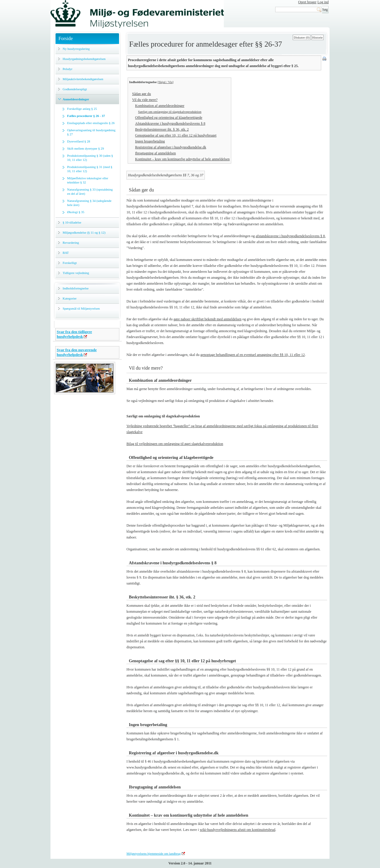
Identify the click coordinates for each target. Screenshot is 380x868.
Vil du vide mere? (145, 100)
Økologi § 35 (76, 212)
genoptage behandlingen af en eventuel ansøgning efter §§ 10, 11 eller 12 (252, 355)
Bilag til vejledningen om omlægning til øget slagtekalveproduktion (175, 444)
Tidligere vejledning (76, 273)
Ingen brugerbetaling (150, 141)
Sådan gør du (141, 94)
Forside (66, 38)
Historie (318, 37)
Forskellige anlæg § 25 (82, 109)
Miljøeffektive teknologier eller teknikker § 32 (88, 180)
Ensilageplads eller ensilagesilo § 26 (91, 123)
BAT (66, 253)
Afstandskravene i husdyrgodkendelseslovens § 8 (170, 123)
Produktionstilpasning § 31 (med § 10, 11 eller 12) (90, 169)
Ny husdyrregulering (76, 49)
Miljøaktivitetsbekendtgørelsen (83, 79)
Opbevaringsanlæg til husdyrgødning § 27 (91, 132)
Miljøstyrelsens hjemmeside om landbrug (154, 853)
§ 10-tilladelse (72, 222)
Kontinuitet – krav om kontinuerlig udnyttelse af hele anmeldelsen (182, 159)
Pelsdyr (68, 69)
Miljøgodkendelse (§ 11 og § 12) (84, 232)
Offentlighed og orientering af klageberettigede (169, 118)
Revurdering (71, 243)
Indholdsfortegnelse (76, 288)
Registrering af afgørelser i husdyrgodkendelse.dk (171, 147)
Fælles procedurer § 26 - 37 (86, 116)
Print (325, 59)
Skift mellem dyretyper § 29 (85, 148)
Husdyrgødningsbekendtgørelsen (84, 59)
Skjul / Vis (165, 82)
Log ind (323, 2)
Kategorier (70, 298)
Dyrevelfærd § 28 (79, 141)
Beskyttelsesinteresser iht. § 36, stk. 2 (162, 129)
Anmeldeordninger (76, 99)
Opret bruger (307, 2)
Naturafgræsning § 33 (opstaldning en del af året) (90, 191)
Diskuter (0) (301, 37)
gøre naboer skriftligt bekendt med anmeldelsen (207, 319)
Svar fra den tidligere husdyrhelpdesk (74, 334)
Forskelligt (70, 263)
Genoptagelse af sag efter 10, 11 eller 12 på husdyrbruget (176, 135)
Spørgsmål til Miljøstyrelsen (81, 308)
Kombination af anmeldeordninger (160, 106)
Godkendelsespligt (75, 89)
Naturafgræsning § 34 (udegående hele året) (89, 203)
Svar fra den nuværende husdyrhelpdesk (77, 352)
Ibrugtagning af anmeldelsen (155, 153)
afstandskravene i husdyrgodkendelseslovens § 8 (290, 236)
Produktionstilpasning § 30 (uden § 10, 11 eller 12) (90, 158)
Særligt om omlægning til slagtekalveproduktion (170, 112)
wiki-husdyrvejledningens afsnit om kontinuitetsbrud (237, 830)
